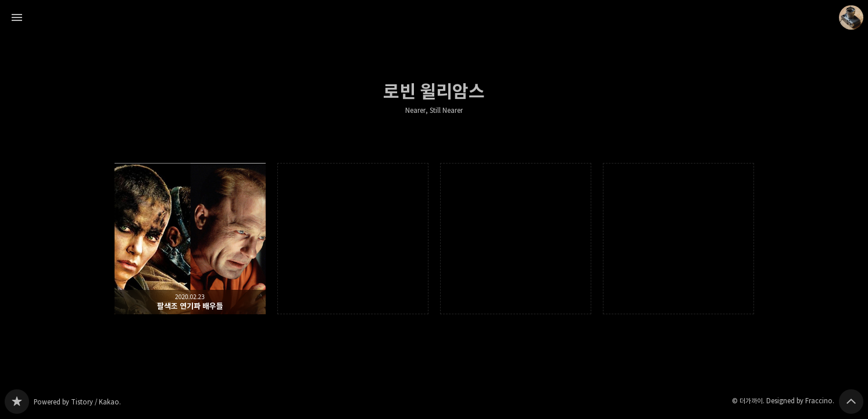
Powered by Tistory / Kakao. (77, 402)
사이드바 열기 (17, 17)
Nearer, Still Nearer (434, 111)
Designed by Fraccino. (800, 401)
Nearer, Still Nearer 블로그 (17, 402)
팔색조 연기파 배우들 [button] (190, 239)
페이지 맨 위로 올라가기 (851, 402)
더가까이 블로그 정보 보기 (851, 17)
